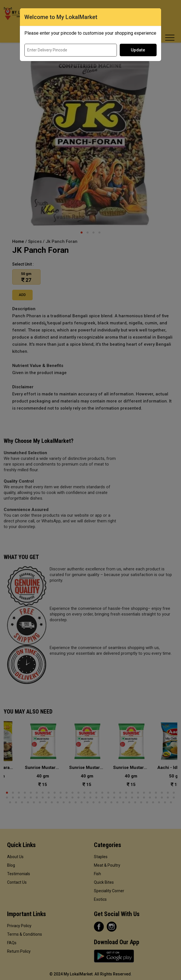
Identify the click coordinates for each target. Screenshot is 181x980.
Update (138, 50)
